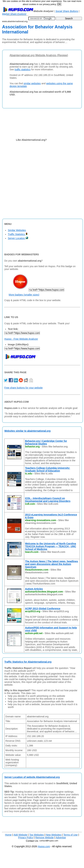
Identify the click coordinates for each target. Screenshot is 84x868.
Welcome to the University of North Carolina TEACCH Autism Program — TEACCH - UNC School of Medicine (51, 546)
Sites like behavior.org (55, 447)
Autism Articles (34, 589)
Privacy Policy (26, 838)
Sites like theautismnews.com (43, 571)
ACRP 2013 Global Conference (43, 609)
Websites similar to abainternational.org (27, 431)
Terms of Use (70, 835)
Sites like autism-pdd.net (59, 633)
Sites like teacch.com (53, 552)
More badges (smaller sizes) (24, 295)
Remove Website (45, 838)
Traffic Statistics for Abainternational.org (28, 662)
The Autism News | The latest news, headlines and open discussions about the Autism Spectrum (51, 564)
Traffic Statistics (18, 234)
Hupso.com (44, 846)
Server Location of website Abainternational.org (32, 777)
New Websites (53, 835)
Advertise (61, 838)
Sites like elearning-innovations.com (47, 522)
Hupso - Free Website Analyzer (21, 339)
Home (8, 835)
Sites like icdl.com (48, 504)
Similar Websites (17, 230)
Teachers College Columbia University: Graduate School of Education (48, 469)
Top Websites (37, 835)
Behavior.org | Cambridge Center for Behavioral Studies (46, 442)
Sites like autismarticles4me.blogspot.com (50, 593)
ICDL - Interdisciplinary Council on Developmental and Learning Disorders (48, 500)
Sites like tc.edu (44, 474)
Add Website (20, 835)
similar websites (32, 83)
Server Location (18, 238)
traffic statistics (23, 69)
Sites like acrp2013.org (56, 611)
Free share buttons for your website (23, 388)
